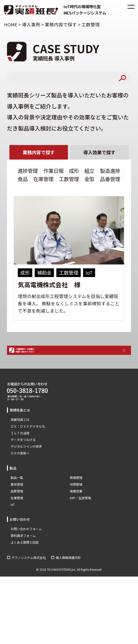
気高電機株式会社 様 (49, 285)
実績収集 (76, 510)
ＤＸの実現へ (20, 472)
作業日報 (53, 171)
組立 (89, 171)
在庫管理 (43, 179)
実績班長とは (20, 438)
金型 (89, 179)
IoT (13, 523)
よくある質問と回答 (25, 561)
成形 (74, 171)
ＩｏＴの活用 (20, 452)
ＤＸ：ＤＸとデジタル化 (28, 445)
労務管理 (76, 503)
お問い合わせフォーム (26, 548)
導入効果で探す (99, 153)
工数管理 (69, 179)
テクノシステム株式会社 (29, 576)
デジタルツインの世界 (26, 465)
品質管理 (17, 510)
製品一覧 (17, 496)
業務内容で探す (39, 153)
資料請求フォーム (23, 554)
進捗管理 (28, 171)
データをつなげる (23, 459)
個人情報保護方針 (68, 576)
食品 (23, 179)
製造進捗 (110, 171)
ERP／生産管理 (80, 517)
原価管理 (76, 496)
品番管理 (110, 179)
